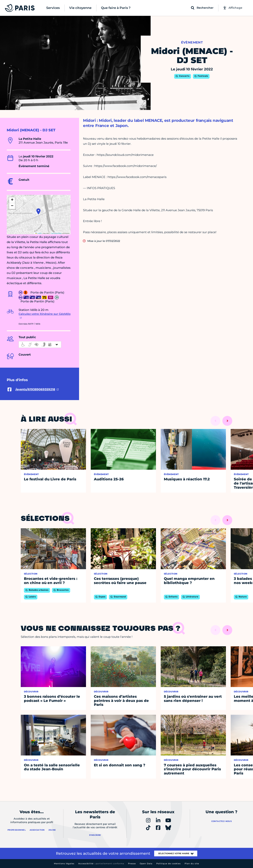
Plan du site (192, 864)
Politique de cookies (169, 864)
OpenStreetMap (56, 233)
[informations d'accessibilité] (40, 345)
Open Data (146, 864)
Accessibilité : (101, 864)
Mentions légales (64, 864)
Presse (132, 864)
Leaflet (39, 233)
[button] (38, 211)
